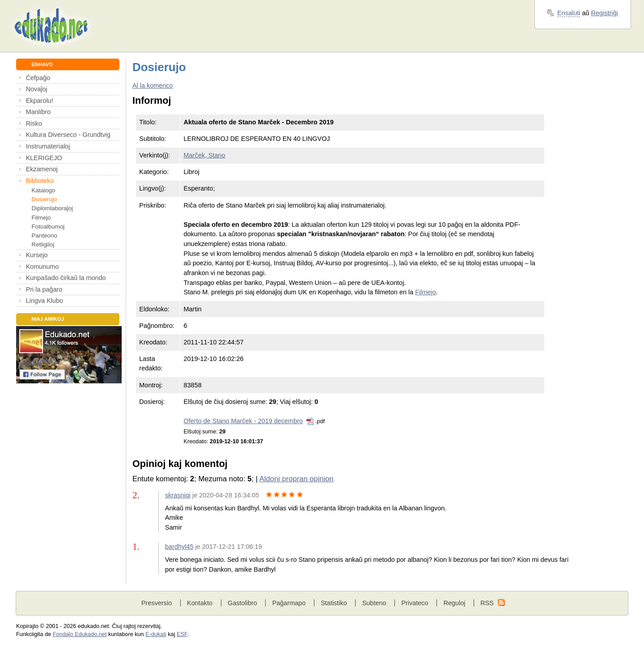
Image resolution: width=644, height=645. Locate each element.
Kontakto (200, 603)
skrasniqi (178, 495)
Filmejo (41, 218)
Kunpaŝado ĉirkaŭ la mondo (66, 278)
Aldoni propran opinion (297, 479)
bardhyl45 (179, 547)
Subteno (374, 603)
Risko (34, 123)
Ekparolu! (40, 101)
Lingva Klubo (44, 301)
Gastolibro (242, 603)
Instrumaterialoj (48, 146)
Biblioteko (40, 181)
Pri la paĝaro (44, 289)
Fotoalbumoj (48, 227)
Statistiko (334, 603)
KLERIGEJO (44, 158)
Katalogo (44, 190)
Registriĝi (605, 13)
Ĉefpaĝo (38, 78)
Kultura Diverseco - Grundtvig (68, 135)
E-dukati (156, 634)
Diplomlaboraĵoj (52, 208)
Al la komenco (153, 85)
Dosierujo (44, 199)
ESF (182, 634)
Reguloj (454, 603)
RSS (487, 603)
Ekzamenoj (42, 169)
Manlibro (38, 112)
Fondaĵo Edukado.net (80, 634)
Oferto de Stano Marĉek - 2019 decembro (243, 421)
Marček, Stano (205, 155)
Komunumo (42, 267)
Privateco (415, 603)
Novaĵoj (37, 89)
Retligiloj (43, 244)
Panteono (44, 236)
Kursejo (37, 255)
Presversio (157, 603)
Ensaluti (569, 13)
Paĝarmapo (289, 603)
